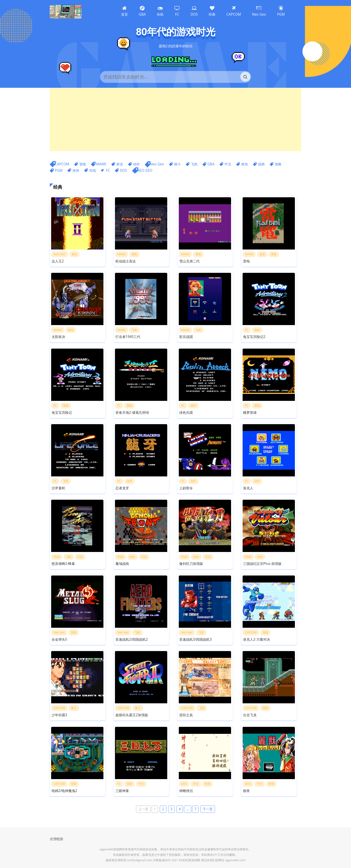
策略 (278, 164)
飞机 (194, 164)
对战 (93, 170)
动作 (136, 164)
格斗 (177, 164)
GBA (211, 164)
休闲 (76, 170)
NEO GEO (145, 170)
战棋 (261, 164)
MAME (101, 164)
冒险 (83, 164)
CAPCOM (62, 164)
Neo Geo (157, 164)
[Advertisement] (175, 119)
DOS (124, 170)
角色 (245, 164)
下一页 (208, 809)
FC (108, 170)
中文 (228, 164)
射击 (120, 164)
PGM (59, 170)
